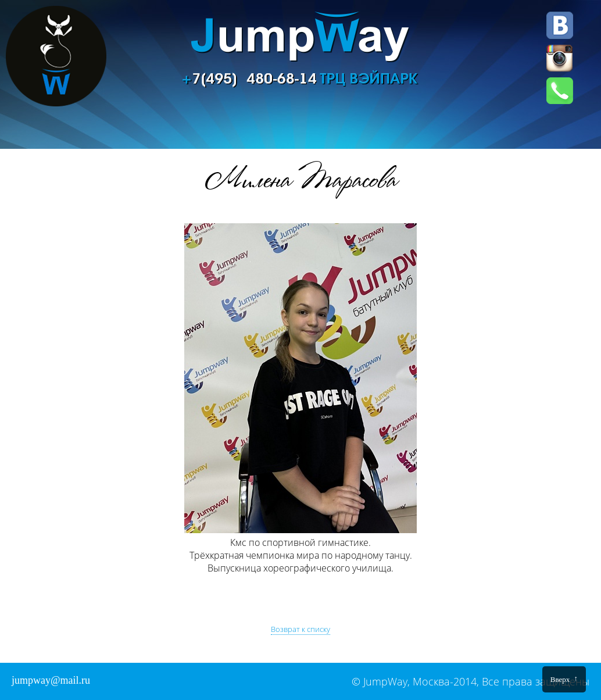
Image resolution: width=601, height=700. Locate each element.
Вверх (564, 679)
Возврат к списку (300, 629)
